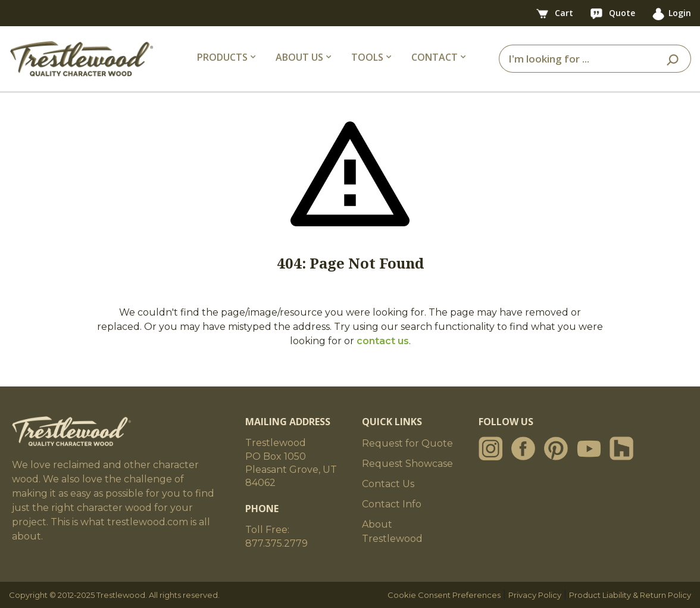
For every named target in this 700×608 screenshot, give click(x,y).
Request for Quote (407, 443)
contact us (383, 341)
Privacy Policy (535, 595)
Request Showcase (407, 464)
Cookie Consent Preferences (444, 595)
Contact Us (388, 484)
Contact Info (392, 504)
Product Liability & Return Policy (630, 595)
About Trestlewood (392, 531)
